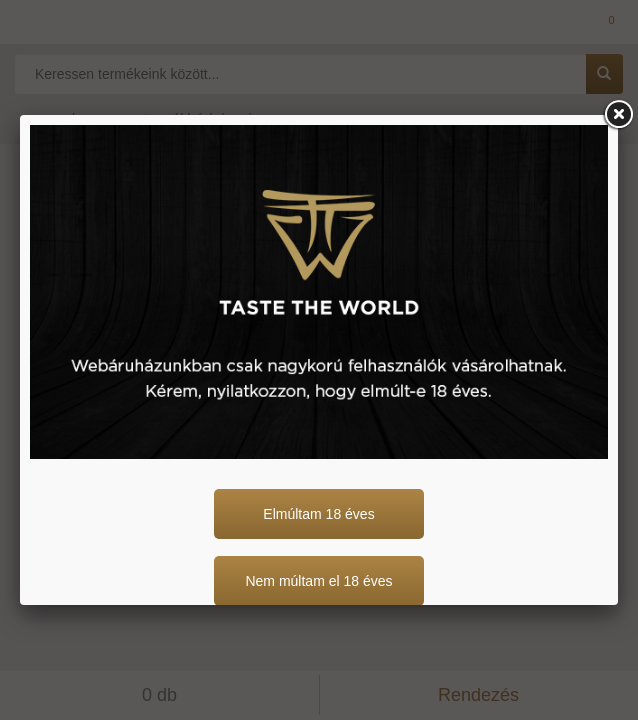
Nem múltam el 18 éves (318, 581)
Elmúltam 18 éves (318, 514)
